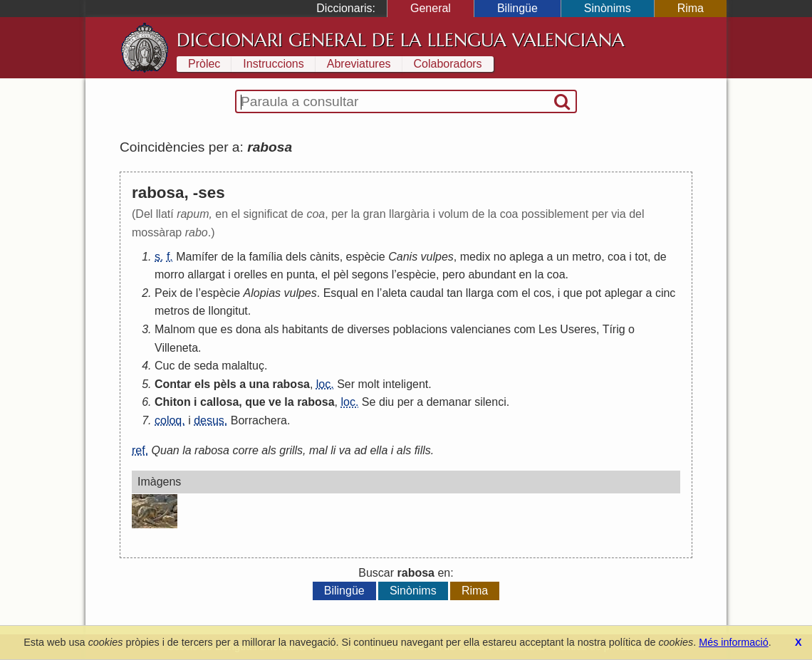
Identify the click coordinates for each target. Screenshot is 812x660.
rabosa (291, 384)
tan (454, 293)
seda (206, 366)
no (500, 257)
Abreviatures (359, 64)
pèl (341, 274)
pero (454, 274)
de (227, 257)
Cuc (165, 366)
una (259, 384)
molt (369, 384)
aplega (526, 257)
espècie (366, 257)
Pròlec (204, 64)
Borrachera (259, 420)
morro (170, 274)
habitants (305, 329)
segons (370, 274)
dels (296, 257)
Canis (403, 257)
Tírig (614, 329)
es (227, 329)
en (277, 274)
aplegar (624, 293)
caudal (427, 293)
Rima (691, 8)
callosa (219, 402)
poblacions (421, 329)
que (573, 293)
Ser (346, 384)
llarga (480, 293)
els (202, 384)
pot (593, 293)
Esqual (341, 293)
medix (475, 257)
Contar (173, 384)
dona (249, 329)
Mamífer (197, 257)
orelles (250, 274)
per (406, 402)
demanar (449, 402)
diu (386, 402)
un (563, 257)
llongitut (228, 311)
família (266, 257)
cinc (665, 293)
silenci (490, 402)
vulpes (437, 257)
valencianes (480, 329)
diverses (368, 329)
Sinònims (608, 8)
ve (275, 402)
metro (587, 257)
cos (542, 293)
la (241, 257)
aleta (394, 293)
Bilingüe (517, 8)
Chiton (173, 402)
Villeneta (176, 348)
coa (617, 257)
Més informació (734, 642)
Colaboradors (448, 64)
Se (369, 402)
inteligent (405, 384)
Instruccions (273, 64)
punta (301, 274)
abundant (492, 274)
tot (641, 257)
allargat (206, 274)
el (326, 274)
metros (172, 311)
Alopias (262, 293)
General (431, 8)
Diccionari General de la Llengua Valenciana (401, 40)
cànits (325, 257)
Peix (166, 293)
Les (548, 329)
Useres (578, 329)
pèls (225, 384)
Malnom (175, 329)
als (271, 329)
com (507, 293)
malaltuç (243, 366)
